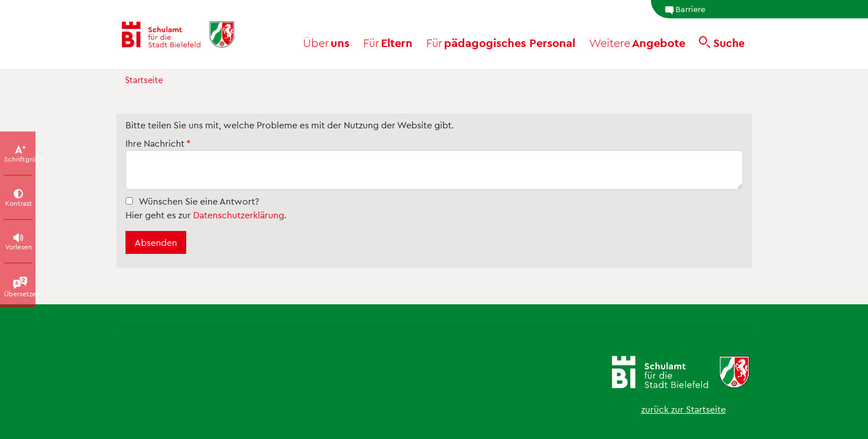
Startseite (144, 80)
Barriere (685, 9)
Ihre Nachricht (155, 143)
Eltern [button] (388, 42)
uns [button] (326, 42)
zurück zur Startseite (684, 409)
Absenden (156, 242)
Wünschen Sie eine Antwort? (199, 201)
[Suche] (722, 42)
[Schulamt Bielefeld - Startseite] (186, 34)
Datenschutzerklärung (239, 215)
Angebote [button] (637, 42)
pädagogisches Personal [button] (501, 42)
